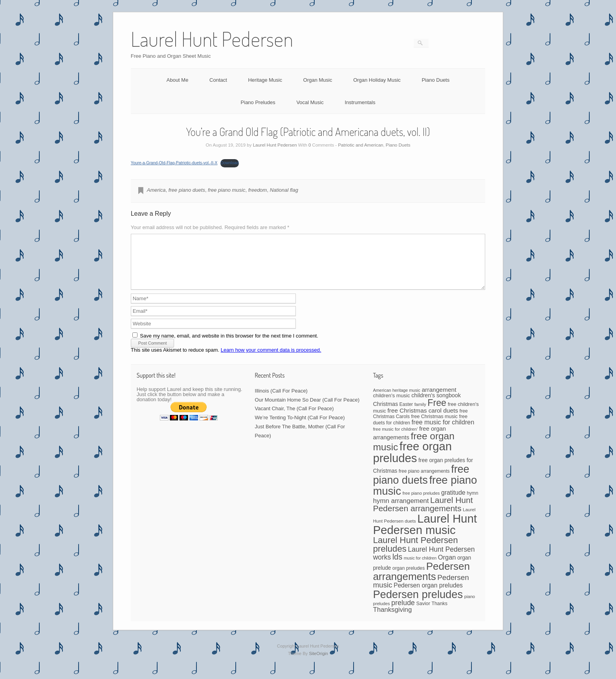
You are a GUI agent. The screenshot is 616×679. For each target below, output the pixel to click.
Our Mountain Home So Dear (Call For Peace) (307, 409)
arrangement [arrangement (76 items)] (439, 399)
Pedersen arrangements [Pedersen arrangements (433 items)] (421, 581)
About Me (178, 80)
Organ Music (318, 80)
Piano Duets (435, 80)
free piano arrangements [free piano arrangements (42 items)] (424, 481)
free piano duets (187, 190)
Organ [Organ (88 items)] (447, 567)
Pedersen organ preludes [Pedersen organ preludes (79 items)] (428, 595)
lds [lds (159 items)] (397, 566)
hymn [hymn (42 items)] (472, 503)
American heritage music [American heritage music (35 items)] (396, 400)
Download (229, 163)
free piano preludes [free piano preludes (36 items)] (421, 503)
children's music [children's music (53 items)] (391, 405)
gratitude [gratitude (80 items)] (453, 502)
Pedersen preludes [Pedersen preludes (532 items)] (418, 604)
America (156, 190)
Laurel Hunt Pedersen (275, 145)
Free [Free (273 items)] (437, 412)
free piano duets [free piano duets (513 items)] (421, 484)
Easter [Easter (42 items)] (406, 414)
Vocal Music (310, 102)
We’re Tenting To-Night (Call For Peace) (300, 427)
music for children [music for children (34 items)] (420, 567)
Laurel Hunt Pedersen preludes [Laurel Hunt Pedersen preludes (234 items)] (415, 554)
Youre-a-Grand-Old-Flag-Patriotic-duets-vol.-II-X (174, 163)
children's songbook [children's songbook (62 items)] (436, 405)
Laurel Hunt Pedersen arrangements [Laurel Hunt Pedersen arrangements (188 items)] (423, 514)
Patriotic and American (360, 145)
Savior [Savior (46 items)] (423, 613)
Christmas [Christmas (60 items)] (385, 413)
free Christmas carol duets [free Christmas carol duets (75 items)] (423, 420)
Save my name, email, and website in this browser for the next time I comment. (229, 345)
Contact (218, 80)
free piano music (226, 190)
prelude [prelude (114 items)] (403, 612)
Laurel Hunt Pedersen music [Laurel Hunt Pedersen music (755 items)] (425, 534)
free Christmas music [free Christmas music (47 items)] (434, 426)
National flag (284, 190)
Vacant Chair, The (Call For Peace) (294, 418)
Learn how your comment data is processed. (271, 359)
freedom (258, 190)
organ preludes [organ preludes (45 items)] (409, 578)
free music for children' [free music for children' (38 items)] (395, 439)
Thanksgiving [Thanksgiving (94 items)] (392, 619)
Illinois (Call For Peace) (281, 400)
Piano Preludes (258, 102)
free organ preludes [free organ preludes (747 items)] (412, 462)
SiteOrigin (318, 663)
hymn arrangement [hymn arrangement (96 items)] (401, 510)
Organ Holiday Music (377, 80)
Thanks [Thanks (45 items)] (439, 613)
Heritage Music (265, 80)
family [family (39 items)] (420, 414)
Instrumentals (360, 102)
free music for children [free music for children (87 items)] (443, 431)
